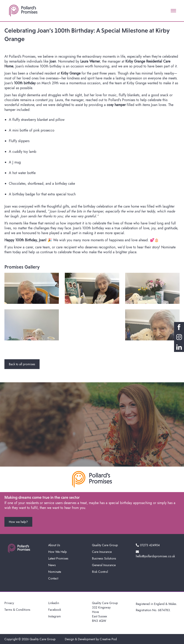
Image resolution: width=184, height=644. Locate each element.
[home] (23, 11)
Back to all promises (22, 364)
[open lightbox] (32, 288)
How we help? (18, 522)
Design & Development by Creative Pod (91, 639)
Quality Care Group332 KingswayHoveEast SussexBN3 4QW (105, 612)
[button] (173, 11)
